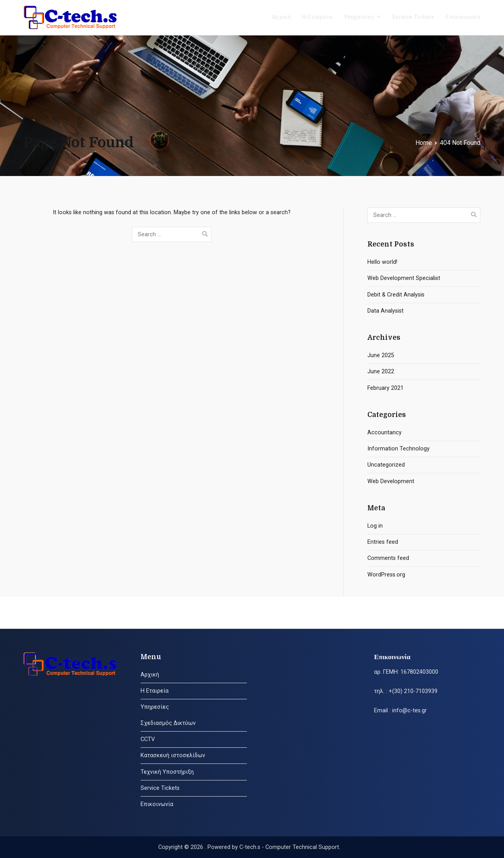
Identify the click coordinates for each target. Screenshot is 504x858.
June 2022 (381, 372)
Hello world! (382, 262)
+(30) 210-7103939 (413, 691)
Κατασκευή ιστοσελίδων (173, 755)
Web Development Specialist (404, 278)
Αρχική (281, 17)
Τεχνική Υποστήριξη (167, 772)
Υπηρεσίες (359, 17)
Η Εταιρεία (317, 17)
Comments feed (388, 558)
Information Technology (398, 449)
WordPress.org (386, 575)
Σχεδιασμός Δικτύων (168, 723)
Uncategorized (386, 465)
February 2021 (385, 388)
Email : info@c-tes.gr (400, 711)
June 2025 (381, 355)
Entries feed (383, 542)
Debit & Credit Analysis (396, 295)
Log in (375, 526)
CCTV (148, 739)
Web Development (391, 481)
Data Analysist (385, 311)
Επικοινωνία (463, 17)
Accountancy (384, 433)
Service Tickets (413, 17)
